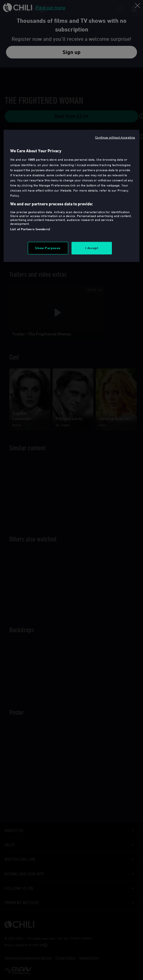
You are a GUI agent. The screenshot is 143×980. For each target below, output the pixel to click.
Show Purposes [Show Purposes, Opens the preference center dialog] (48, 248)
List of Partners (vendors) (30, 229)
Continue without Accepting (115, 137)
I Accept (92, 248)
